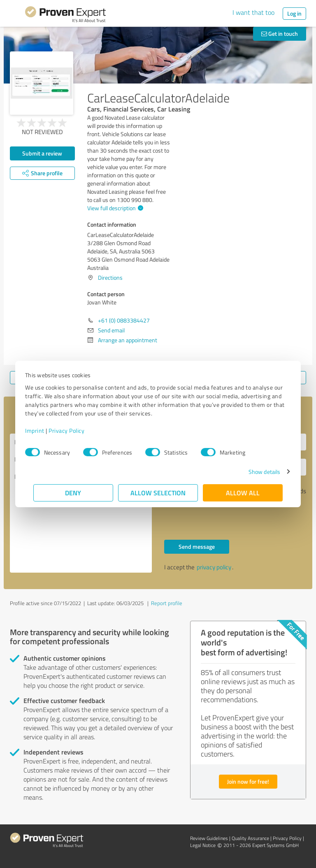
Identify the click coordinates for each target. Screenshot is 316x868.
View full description (114, 208)
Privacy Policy (75, 431)
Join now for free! (248, 781)
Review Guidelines (209, 838)
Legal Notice (203, 845)
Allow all (243, 493)
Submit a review (42, 153)
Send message (197, 547)
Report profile (167, 603)
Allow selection (158, 493)
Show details (256, 472)
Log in (294, 13)
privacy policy (214, 567)
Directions (110, 277)
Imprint (43, 431)
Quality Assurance (250, 838)
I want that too (253, 12)
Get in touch (280, 34)
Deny (73, 493)
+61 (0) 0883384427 (124, 320)
